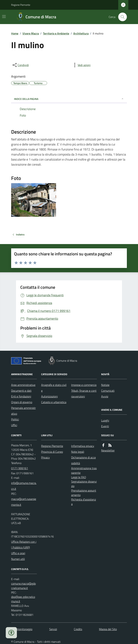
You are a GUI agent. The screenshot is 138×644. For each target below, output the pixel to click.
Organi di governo (22, 402)
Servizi (53, 629)
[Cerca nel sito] (121, 17)
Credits (78, 629)
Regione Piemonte (21, 5)
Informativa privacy (83, 446)
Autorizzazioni (49, 396)
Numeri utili (18, 559)
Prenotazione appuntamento (84, 493)
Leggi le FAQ (79, 477)
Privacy (45, 457)
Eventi (105, 426)
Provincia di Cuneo (52, 452)
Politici (15, 419)
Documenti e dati (21, 391)
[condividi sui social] (20, 65)
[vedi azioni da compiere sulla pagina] (81, 65)
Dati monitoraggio (22, 629)
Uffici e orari (18, 553)
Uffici (14, 425)
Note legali (78, 452)
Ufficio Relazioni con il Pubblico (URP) (24, 545)
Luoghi (105, 420)
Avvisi (105, 396)
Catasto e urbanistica (54, 402)
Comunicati (108, 391)
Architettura (81, 33)
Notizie (105, 385)
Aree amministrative (23, 385)
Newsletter (108, 450)
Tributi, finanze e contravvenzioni (84, 393)
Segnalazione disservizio (84, 484)
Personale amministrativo (23, 411)
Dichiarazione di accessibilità (83, 460)
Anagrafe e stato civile (54, 388)
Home (15, 33)
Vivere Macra (31, 33)
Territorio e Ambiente (56, 33)
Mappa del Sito (108, 629)
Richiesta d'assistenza (84, 502)
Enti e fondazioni (21, 396)
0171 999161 (20, 468)
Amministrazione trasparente (84, 470)
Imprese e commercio (84, 385)
